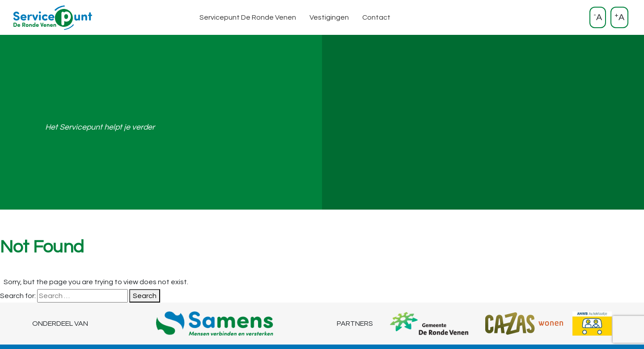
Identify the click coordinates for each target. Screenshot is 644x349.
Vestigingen (329, 17)
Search (145, 296)
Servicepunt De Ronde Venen (248, 17)
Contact (376, 17)
